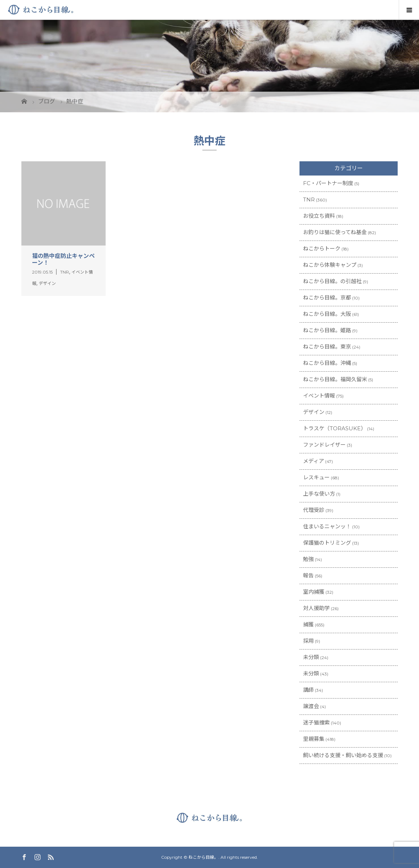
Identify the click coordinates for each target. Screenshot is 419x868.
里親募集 (314, 739)
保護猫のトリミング (327, 543)
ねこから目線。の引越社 (332, 281)
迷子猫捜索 (316, 723)
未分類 (311, 657)
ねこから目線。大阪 (327, 314)
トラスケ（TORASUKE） (335, 428)
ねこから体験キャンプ (330, 265)
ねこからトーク (322, 249)
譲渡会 (311, 706)
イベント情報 (319, 396)
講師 (308, 690)
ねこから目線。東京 (327, 347)
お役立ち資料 (319, 216)
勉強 (308, 559)
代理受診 (314, 510)
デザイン (314, 412)
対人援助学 (316, 608)
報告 (308, 575)
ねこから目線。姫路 (327, 330)
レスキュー (316, 477)
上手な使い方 (319, 494)
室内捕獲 (314, 592)
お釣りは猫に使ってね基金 (335, 232)
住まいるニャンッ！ (327, 526)
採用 (308, 641)
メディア (314, 461)
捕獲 (308, 624)
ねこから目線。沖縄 (327, 363)
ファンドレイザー (324, 445)
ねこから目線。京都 (327, 298)
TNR (309, 200)
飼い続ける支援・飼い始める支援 (343, 755)
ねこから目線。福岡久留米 (335, 379)
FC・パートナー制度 (328, 183)
